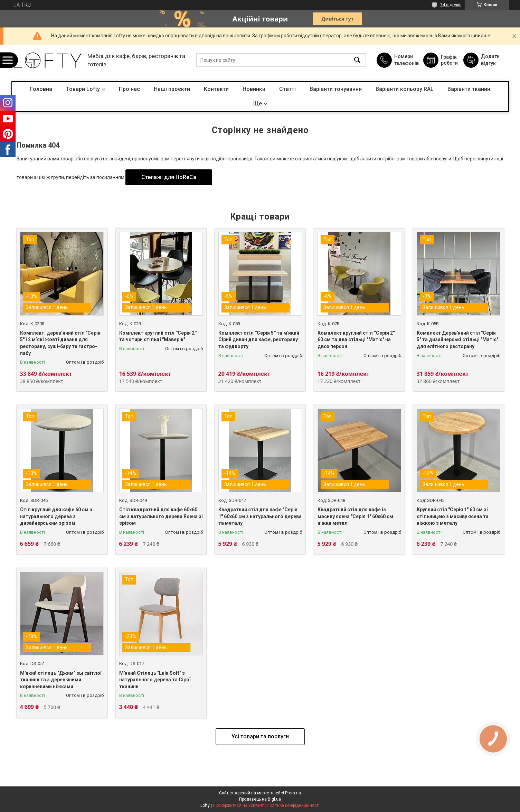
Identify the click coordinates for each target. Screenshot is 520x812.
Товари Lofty (83, 89)
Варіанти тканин (469, 89)
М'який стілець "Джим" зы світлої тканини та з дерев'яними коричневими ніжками (61, 680)
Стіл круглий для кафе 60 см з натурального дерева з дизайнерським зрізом (56, 516)
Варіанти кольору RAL (405, 89)
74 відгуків (451, 5)
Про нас (129, 89)
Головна (41, 89)
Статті (287, 89)
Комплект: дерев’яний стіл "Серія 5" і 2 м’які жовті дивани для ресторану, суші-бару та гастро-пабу (60, 343)
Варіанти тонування (336, 89)
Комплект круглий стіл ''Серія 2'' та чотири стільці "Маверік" (158, 336)
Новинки (254, 89)
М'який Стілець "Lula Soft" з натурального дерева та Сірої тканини (155, 680)
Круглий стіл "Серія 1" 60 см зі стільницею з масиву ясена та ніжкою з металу (453, 516)
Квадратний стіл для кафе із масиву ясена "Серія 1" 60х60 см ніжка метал (355, 516)
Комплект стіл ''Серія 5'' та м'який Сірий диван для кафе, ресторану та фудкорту (259, 340)
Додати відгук (490, 60)
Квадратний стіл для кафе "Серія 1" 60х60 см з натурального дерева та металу (260, 516)
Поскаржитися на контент (238, 805)
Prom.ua (293, 793)
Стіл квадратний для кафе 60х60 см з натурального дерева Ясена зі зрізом (161, 516)
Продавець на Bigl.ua (260, 799)
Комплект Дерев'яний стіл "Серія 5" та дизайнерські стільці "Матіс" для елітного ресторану (457, 340)
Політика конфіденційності (293, 805)
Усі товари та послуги (260, 736)
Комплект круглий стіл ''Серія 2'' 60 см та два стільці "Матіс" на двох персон (356, 340)
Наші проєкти (172, 89)
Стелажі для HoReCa (169, 177)
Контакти (216, 89)
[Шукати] (357, 60)
